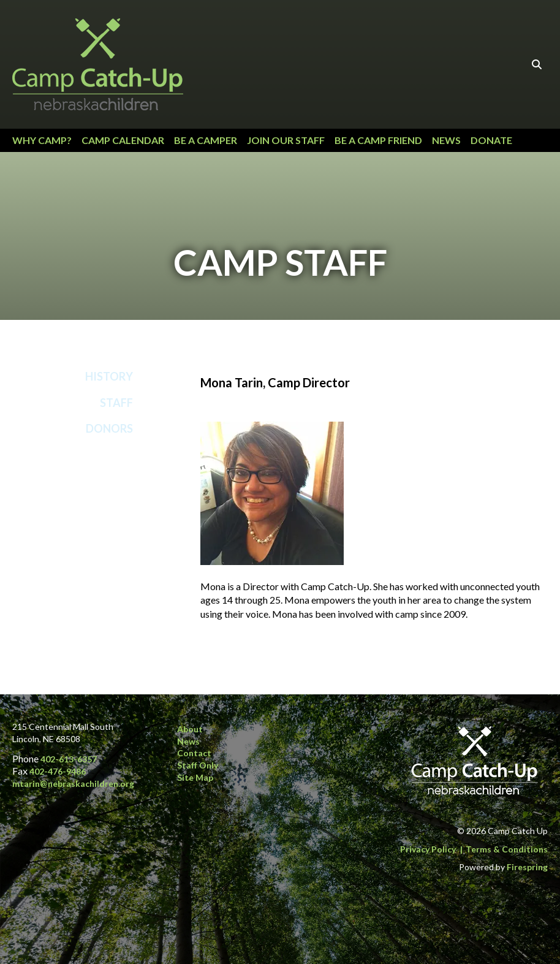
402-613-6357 (69, 759)
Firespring (527, 867)
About (190, 729)
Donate (491, 140)
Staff (116, 403)
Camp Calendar (123, 140)
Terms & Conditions (507, 849)
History (109, 376)
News (446, 140)
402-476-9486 (58, 771)
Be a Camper (206, 140)
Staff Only (198, 765)
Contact (194, 753)
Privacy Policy (428, 849)
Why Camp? (42, 140)
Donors (109, 428)
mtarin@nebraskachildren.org (73, 784)
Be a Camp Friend (378, 140)
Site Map (195, 777)
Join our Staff (286, 140)
